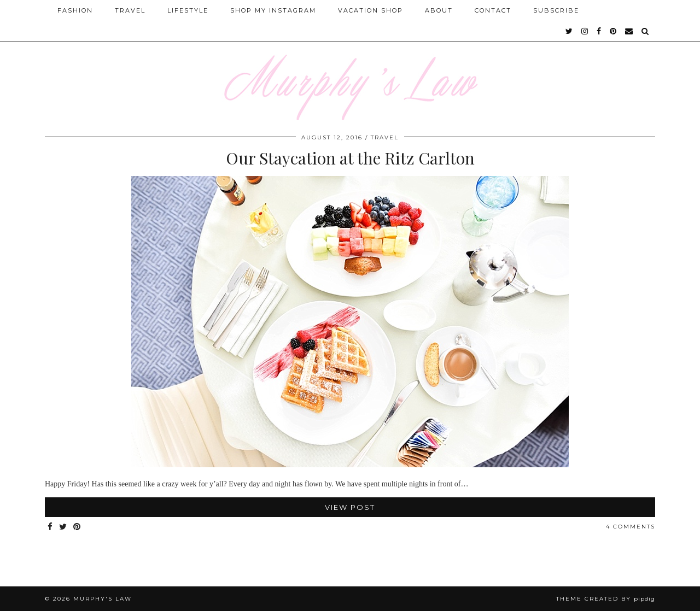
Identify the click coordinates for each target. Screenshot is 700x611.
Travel (130, 10)
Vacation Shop (371, 10)
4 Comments (631, 527)
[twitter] (570, 31)
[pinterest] (614, 31)
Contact (493, 10)
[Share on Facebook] (51, 527)
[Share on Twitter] (63, 527)
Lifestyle (188, 10)
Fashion (75, 10)
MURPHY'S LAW (103, 599)
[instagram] (585, 31)
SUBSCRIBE (556, 10)
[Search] (646, 31)
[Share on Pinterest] (77, 527)
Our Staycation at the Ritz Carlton (350, 158)
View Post (350, 507)
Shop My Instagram (273, 10)
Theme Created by (606, 599)
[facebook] (599, 31)
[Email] (629, 31)
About (439, 10)
